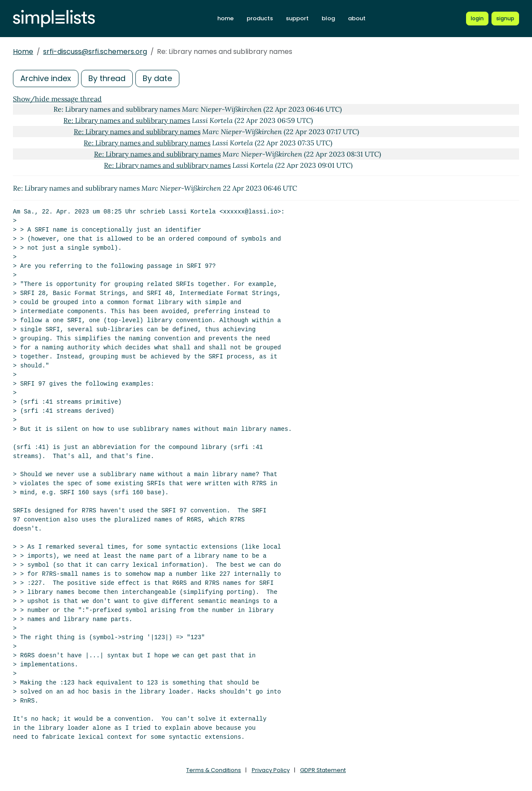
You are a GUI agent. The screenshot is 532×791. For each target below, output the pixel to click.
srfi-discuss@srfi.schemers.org (95, 52)
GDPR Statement (323, 770)
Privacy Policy (271, 770)
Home (23, 52)
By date (157, 78)
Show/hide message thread (57, 99)
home (225, 18)
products (260, 18)
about (357, 18)
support (297, 18)
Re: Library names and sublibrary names (127, 120)
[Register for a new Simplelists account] (505, 19)
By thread (107, 78)
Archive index (46, 78)
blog (328, 18)
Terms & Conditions (214, 770)
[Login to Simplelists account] (477, 19)
